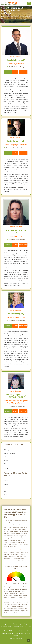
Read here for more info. (16, 638)
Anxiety (6, 460)
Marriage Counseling (9, 453)
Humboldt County (20, 550)
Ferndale (6, 484)
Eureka (5, 488)
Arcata (5, 491)
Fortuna (6, 481)
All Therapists (7, 450)
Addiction (6, 457)
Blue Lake (6, 495)
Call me (15, 72)
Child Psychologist (9, 464)
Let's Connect (8, 72)
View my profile (23, 72)
